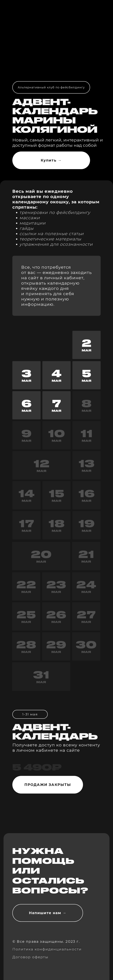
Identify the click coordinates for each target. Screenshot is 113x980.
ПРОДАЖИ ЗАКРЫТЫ (48, 785)
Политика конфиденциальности (47, 949)
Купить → (51, 160)
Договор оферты (30, 957)
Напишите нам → (48, 913)
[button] (26, 405)
